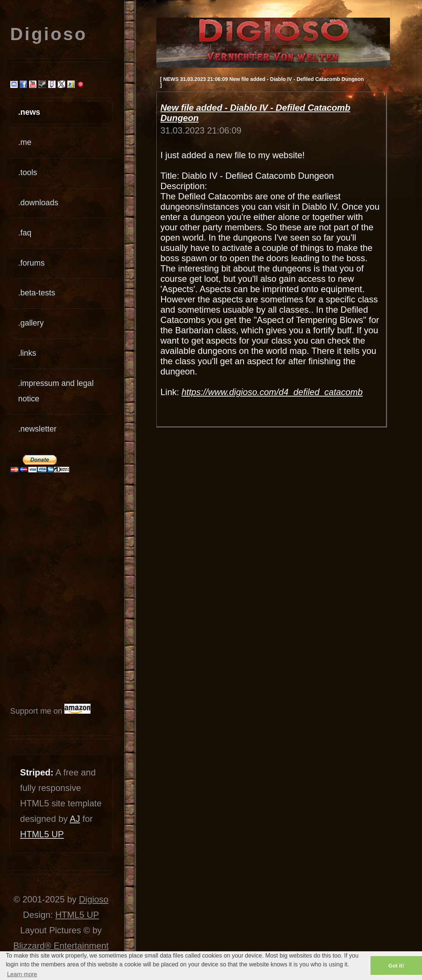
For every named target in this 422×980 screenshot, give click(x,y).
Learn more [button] (22, 974)
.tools (28, 172)
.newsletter (37, 429)
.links (27, 353)
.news (29, 112)
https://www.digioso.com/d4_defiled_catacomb (272, 392)
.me (25, 142)
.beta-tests (37, 293)
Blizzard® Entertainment (61, 946)
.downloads (38, 203)
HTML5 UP (42, 834)
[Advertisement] (32, 588)
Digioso (93, 899)
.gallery (31, 323)
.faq (25, 233)
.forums (31, 263)
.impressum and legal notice (56, 391)
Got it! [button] (396, 966)
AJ (75, 819)
